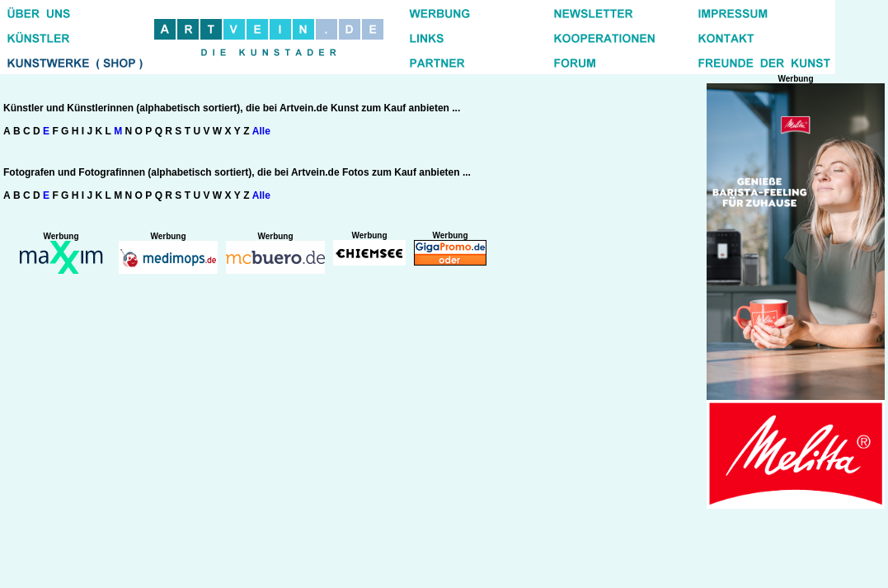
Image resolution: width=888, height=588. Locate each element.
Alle (261, 131)
